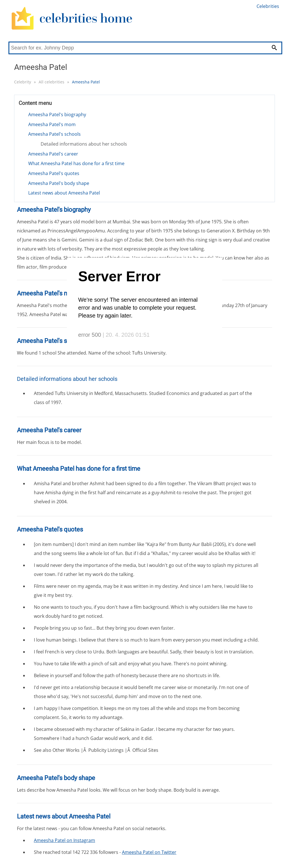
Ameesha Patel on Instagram (64, 840)
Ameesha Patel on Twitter (149, 852)
